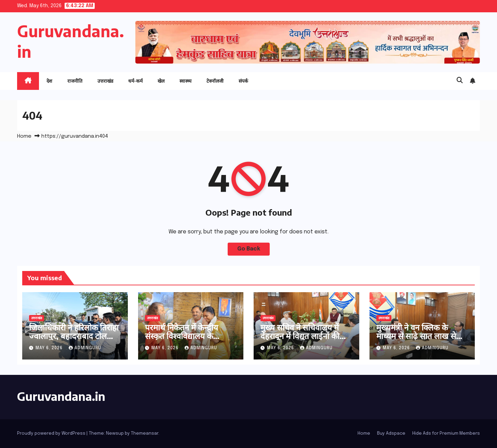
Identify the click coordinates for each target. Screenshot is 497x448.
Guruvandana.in (61, 396)
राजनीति (75, 81)
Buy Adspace (391, 433)
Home (24, 136)
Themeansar (145, 433)
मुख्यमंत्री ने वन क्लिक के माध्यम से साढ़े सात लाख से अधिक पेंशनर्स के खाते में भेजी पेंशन (421, 340)
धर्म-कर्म (135, 81)
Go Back (249, 249)
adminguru (85, 348)
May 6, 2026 (50, 348)
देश (49, 81)
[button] (460, 81)
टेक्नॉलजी (215, 81)
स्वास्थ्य (185, 81)
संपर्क (243, 81)
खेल (161, 81)
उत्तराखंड (105, 81)
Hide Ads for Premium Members (446, 433)
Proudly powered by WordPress (52, 433)
